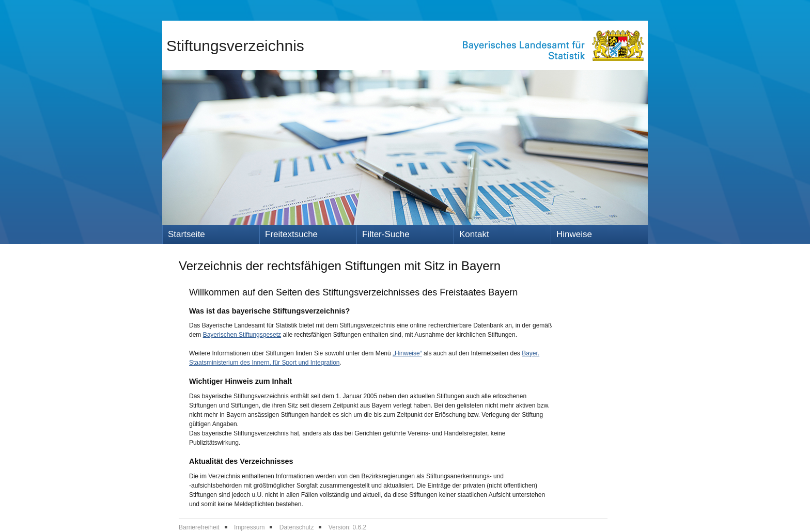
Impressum (249, 527)
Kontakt (474, 234)
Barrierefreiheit (199, 527)
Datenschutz (297, 527)
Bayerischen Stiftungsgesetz (242, 335)
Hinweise (574, 234)
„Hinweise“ (407, 353)
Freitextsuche (291, 234)
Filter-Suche (386, 234)
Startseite (186, 234)
